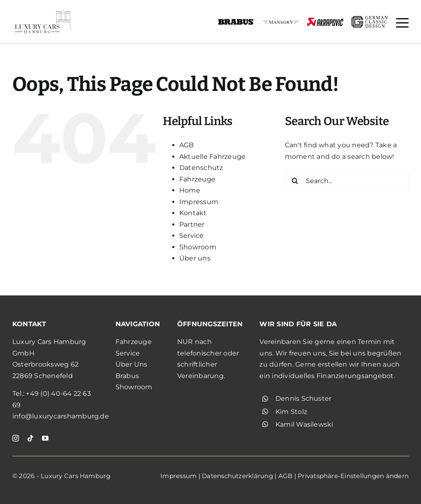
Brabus (127, 376)
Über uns (195, 258)
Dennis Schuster (304, 398)
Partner (192, 224)
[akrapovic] (325, 21)
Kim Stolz (291, 412)
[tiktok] (30, 438)
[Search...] (347, 181)
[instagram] (16, 438)
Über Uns (132, 364)
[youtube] (45, 438)
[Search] (295, 181)
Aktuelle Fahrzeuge (212, 157)
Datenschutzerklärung (237, 476)
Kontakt (193, 213)
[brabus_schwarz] (236, 22)
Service (192, 236)
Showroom (198, 247)
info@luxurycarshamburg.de (61, 416)
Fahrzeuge (197, 179)
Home (190, 190)
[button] (402, 23)
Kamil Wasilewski (304, 424)
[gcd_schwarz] (370, 19)
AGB (187, 145)
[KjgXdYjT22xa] (43, 11)
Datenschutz (201, 168)
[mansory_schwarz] (281, 24)
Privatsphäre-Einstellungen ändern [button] (353, 476)
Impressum (199, 202)
